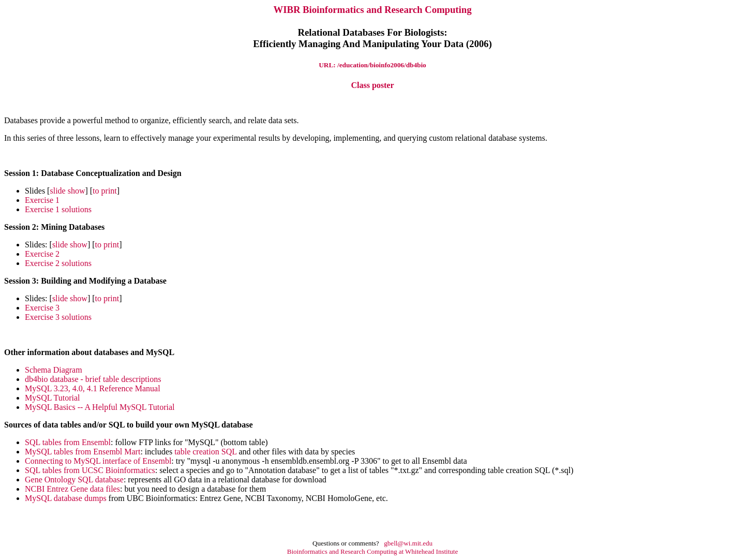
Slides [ (37, 191)
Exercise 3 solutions (58, 317)
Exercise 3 (42, 308)
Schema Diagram (54, 370)
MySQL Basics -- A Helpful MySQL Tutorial (100, 407)
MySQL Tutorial (53, 398)
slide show (67, 191)
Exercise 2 (42, 254)
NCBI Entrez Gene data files (72, 489)
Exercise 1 (42, 200)
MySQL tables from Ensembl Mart (83, 452)
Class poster (372, 85)
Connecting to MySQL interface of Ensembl (98, 461)
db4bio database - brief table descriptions (93, 379)
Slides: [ (39, 245)
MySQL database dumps (66, 498)
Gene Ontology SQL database (74, 480)
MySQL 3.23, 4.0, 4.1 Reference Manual (93, 388)
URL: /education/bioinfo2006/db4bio (373, 65)
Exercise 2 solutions (58, 263)
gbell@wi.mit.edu (408, 543)
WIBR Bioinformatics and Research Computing (372, 10)
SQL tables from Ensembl (68, 442)
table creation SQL (205, 452)
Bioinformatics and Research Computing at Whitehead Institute (373, 551)
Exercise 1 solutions (58, 209)
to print (105, 191)
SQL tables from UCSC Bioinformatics (90, 470)
